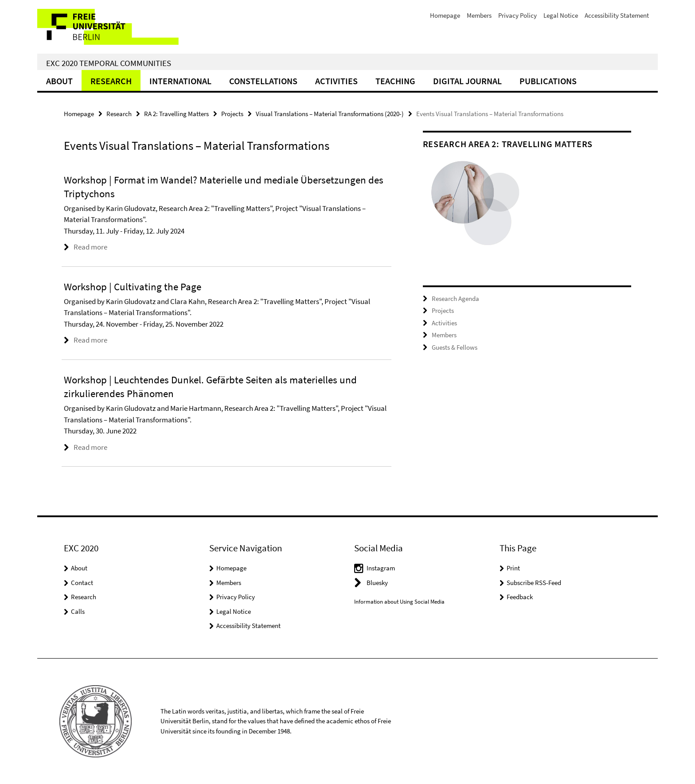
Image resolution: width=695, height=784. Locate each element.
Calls (78, 611)
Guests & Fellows (455, 347)
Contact (82, 583)
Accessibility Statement (617, 15)
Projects (232, 114)
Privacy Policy (517, 15)
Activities (336, 81)
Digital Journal (467, 81)
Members (479, 15)
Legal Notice (561, 15)
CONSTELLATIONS (263, 81)
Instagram (381, 568)
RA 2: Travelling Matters (176, 114)
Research (111, 81)
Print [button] (513, 568)
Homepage (445, 15)
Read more (90, 247)
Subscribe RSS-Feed (534, 583)
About (59, 81)
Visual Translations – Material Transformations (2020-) (330, 114)
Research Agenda (455, 298)
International (180, 81)
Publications (548, 81)
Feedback (520, 597)
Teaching (395, 81)
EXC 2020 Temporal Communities (109, 63)
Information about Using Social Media (399, 602)
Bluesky (377, 583)
